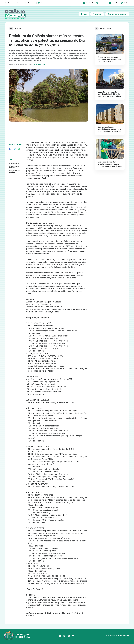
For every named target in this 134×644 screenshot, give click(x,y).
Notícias (97, 14)
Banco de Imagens (117, 14)
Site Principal (10, 3)
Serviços (20, 3)
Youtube (114, 3)
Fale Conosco (30, 3)
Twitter (125, 3)
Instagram (101, 3)
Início (84, 14)
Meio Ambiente (40, 65)
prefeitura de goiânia (14, 172)
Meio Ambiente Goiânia (15, 167)
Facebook (88, 3)
